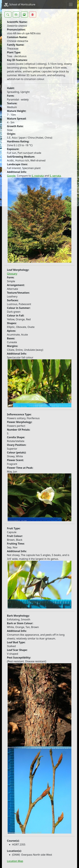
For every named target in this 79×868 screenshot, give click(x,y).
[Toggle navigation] (71, 4)
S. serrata (55, 176)
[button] (8, 14)
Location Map (15, 861)
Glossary (12, 274)
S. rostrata (38, 176)
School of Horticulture (20, 5)
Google (11, 176)
